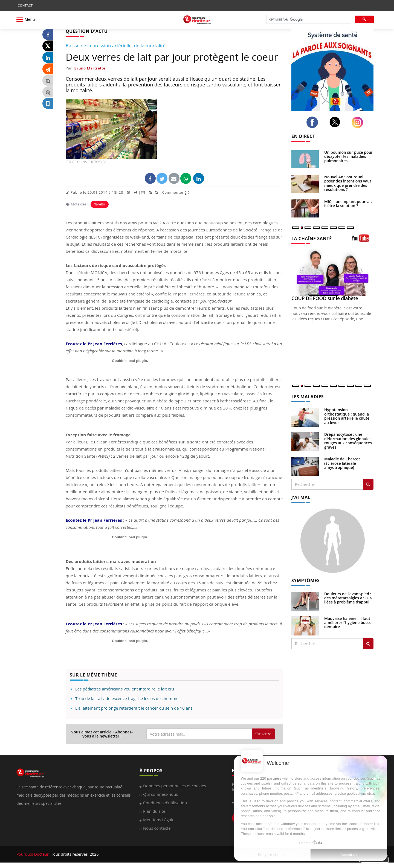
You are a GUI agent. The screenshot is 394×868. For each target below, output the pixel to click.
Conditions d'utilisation (165, 803)
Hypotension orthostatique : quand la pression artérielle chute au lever (347, 416)
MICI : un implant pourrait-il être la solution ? (349, 204)
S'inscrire (263, 734)
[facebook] (314, 122)
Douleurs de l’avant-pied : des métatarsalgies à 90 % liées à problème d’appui (348, 598)
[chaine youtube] (363, 240)
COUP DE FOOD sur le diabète (325, 298)
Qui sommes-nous (160, 794)
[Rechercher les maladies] (368, 484)
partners (274, 778)
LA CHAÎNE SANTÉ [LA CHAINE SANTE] (312, 239)
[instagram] (359, 122)
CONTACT (25, 5)
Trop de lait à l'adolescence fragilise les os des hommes (128, 698)
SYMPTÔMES (305, 580)
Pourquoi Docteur (33, 854)
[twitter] (336, 122)
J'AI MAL (301, 497)
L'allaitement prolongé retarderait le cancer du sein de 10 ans (134, 708)
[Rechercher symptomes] (368, 644)
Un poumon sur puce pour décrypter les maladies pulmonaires (348, 156)
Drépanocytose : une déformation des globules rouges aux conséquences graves (348, 441)
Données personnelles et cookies (175, 786)
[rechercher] (308, 20)
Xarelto (100, 204)
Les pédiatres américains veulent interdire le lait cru (125, 689)
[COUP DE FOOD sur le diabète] (332, 273)
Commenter (176, 192)
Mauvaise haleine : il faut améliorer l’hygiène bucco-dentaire (349, 623)
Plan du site (154, 811)
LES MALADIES (308, 397)
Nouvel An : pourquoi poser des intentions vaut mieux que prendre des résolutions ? (348, 183)
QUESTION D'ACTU (87, 31)
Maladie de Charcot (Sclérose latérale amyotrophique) (342, 463)
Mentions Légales (160, 820)
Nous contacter (158, 828)
